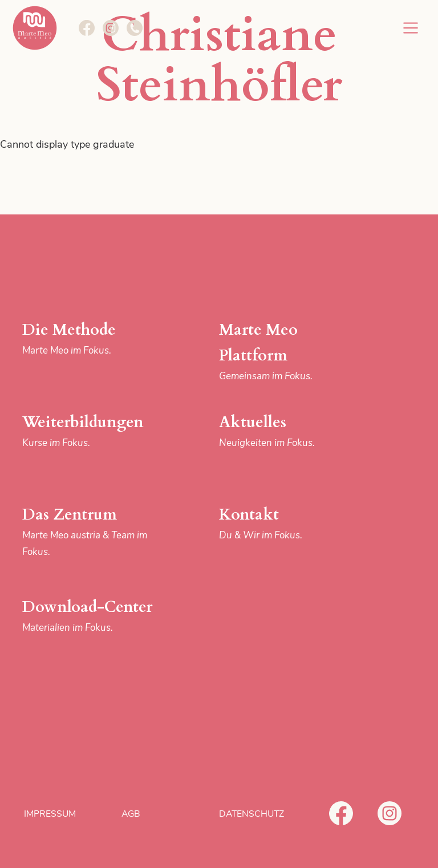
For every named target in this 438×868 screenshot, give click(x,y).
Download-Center (91, 616)
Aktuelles (288, 431)
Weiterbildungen (91, 431)
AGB (131, 814)
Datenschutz (252, 814)
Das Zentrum (91, 532)
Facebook (341, 813)
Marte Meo (35, 28)
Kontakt (288, 524)
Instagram (390, 813)
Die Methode (91, 339)
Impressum (50, 814)
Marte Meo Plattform (288, 352)
